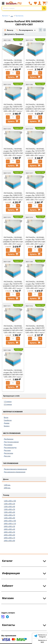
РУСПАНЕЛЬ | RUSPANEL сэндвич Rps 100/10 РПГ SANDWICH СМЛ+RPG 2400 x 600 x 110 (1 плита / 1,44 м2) (13, 65)
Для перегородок (10, 447)
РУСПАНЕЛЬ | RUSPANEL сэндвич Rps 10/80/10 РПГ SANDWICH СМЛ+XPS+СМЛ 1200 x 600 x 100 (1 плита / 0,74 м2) (35, 330)
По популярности (25, 30)
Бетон (6, 417)
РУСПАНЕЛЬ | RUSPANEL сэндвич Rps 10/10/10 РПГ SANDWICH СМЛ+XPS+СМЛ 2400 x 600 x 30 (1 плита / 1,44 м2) (35, 153)
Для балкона (9, 439)
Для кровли (8, 445)
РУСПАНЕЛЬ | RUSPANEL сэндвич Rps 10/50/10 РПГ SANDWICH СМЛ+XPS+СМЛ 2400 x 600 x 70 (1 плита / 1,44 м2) (35, 197)
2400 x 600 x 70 (9, 538)
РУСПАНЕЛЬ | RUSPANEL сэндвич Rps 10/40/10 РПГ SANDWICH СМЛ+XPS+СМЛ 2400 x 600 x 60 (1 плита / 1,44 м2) (35, 65)
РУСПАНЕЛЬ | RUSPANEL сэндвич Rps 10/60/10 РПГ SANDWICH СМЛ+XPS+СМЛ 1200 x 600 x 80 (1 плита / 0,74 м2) (13, 330)
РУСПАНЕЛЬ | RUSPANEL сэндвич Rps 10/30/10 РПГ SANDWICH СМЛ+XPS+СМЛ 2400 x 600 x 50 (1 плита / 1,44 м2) (13, 242)
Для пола (7, 450)
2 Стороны (8, 404)
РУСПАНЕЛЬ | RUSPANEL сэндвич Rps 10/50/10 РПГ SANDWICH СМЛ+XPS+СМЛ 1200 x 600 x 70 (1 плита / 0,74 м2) (13, 153)
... (12, 15)
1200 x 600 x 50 (9, 509)
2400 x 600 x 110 (10, 523)
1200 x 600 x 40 (9, 506)
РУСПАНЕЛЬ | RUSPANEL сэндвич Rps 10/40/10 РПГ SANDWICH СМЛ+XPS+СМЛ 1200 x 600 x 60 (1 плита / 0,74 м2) (35, 286)
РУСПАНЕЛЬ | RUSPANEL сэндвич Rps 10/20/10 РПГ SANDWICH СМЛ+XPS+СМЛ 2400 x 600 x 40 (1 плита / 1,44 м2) (35, 242)
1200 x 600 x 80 (9, 518)
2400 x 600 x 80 (9, 541)
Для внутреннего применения (15, 469)
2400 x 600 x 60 (9, 535)
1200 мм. (7, 485)
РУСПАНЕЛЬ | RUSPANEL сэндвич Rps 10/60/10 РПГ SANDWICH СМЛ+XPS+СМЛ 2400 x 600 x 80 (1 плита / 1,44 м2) (13, 109)
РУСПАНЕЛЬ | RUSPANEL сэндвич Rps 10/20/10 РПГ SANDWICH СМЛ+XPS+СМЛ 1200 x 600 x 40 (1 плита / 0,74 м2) (13, 286)
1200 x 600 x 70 (9, 515)
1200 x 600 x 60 (9, 512)
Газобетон (8, 420)
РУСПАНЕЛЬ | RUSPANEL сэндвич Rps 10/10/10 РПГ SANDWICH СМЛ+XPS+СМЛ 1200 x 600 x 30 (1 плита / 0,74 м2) (35, 109)
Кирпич (7, 426)
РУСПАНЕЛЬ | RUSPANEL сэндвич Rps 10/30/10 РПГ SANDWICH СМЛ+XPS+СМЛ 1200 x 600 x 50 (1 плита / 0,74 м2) (13, 375)
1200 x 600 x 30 (9, 504)
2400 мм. (7, 488)
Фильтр (9, 30)
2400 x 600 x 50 (9, 532)
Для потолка (8, 453)
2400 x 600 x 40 (9, 529)
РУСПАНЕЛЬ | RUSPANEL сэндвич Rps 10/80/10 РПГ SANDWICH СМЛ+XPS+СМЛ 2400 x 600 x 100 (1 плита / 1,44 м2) (13, 197)
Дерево (7, 423)
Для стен (7, 456)
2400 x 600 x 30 (9, 526)
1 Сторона (8, 401)
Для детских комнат (11, 442)
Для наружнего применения (15, 472)
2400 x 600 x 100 (10, 521)
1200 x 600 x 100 (10, 501)
